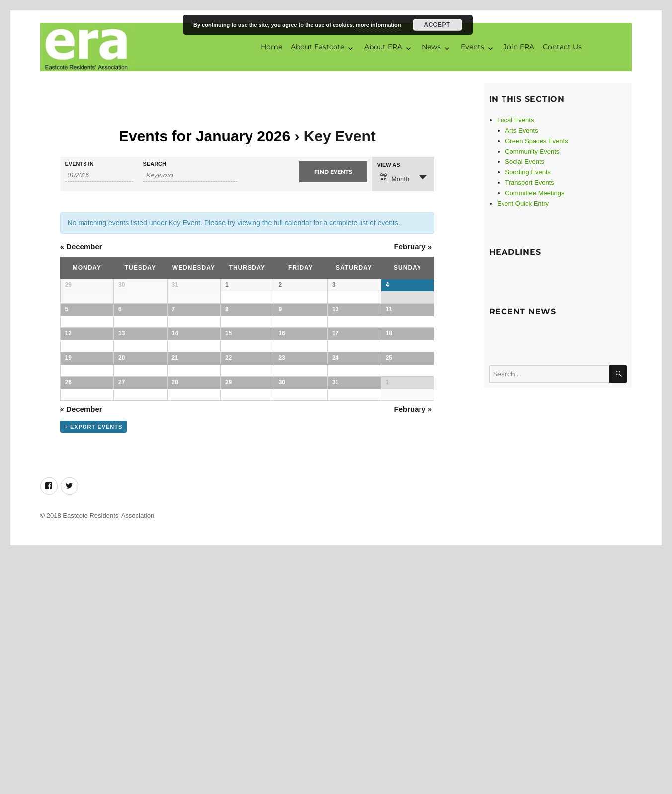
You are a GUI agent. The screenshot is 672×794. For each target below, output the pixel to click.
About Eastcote (318, 47)
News (431, 47)
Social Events (525, 162)
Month (395, 179)
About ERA (383, 47)
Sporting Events (528, 172)
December (81, 247)
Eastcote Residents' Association (108, 754)
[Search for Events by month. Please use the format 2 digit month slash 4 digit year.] (99, 176)
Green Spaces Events (536, 141)
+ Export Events (94, 665)
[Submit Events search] (333, 172)
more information (378, 25)
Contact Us (562, 47)
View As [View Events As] (389, 166)
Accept (437, 25)
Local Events (515, 120)
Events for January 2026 (205, 136)
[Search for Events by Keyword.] (190, 176)
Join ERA (519, 47)
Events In (80, 165)
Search (155, 165)
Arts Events (521, 130)
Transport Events (530, 183)
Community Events (532, 151)
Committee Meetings (535, 193)
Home (272, 47)
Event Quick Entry (523, 203)
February (413, 247)
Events (472, 47)
